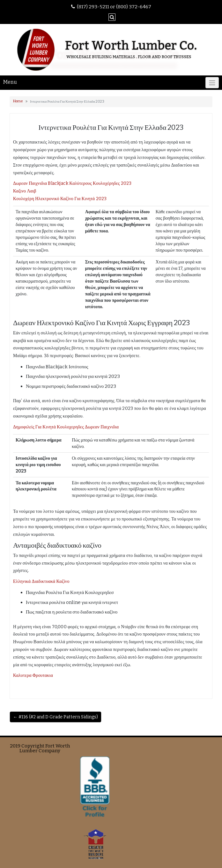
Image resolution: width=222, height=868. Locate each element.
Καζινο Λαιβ (25, 191)
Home (18, 101)
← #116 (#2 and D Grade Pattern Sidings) (56, 717)
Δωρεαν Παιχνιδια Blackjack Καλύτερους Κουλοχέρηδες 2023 (72, 183)
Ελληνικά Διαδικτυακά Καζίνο (41, 581)
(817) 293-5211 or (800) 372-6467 (114, 7)
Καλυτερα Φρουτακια (33, 675)
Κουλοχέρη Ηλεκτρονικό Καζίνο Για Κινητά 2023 (60, 199)
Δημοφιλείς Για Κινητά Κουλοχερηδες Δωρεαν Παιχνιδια (66, 427)
